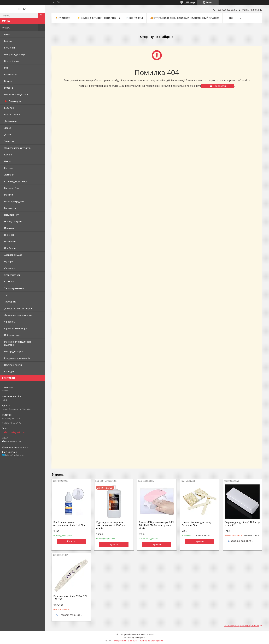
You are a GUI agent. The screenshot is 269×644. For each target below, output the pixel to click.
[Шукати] (41, 16)
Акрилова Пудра (13, 255)
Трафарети (10, 302)
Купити (71, 541)
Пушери (9, 262)
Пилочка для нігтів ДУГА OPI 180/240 (70, 598)
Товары (6, 28)
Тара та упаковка (14, 288)
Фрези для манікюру (16, 328)
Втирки (8, 81)
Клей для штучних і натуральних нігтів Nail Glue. (70, 524)
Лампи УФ (10, 175)
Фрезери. (10, 322)
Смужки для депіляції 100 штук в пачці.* (242, 524)
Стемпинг (10, 282)
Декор (8, 128)
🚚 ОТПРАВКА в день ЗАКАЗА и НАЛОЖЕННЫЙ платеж (185, 18)
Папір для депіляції (14, 54)
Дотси (8, 135)
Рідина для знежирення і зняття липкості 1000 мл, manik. (111, 525)
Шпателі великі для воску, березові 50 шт (197, 524)
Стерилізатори (12, 275)
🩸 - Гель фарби (13, 101)
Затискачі (10, 141)
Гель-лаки (10, 108)
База (7, 34)
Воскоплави (11, 74)
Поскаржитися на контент (125, 641)
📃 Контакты (134, 18)
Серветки (10, 268)
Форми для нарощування (18, 315)
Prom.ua (151, 635)
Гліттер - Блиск (12, 114)
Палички (9, 228)
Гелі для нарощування (16, 94)
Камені (8, 155)
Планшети (10, 241)
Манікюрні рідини (14, 201)
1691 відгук (190, 2)
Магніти (9, 195)
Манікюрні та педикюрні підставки (18, 343)
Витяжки (9, 88)
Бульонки (10, 48)
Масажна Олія (12, 188)
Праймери (10, 248)
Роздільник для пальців (17, 358)
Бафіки (8, 41)
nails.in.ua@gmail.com (14, 432)
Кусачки (9, 168)
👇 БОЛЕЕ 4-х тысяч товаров (96, 18)
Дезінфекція (11, 121)
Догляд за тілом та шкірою (19, 308)
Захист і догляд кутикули (18, 148)
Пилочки (9, 235)
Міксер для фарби (14, 351)
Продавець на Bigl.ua (134, 638)
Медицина (10, 208)
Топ (6, 295)
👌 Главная (63, 18)
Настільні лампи (13, 365)
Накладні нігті (12, 215)
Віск (6, 68)
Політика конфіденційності (151, 641)
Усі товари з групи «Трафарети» (242, 625)
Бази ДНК (9, 372)
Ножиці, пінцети (13, 221)
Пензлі (8, 161)
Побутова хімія (12, 335)
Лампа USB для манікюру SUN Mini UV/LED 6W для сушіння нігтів (156, 525)
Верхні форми (12, 61)
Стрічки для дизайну (16, 181)
